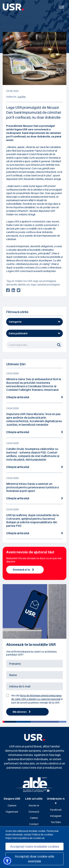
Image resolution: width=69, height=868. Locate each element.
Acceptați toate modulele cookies (35, 846)
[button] (7, 861)
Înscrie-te (34, 805)
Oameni (12, 805)
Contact (34, 824)
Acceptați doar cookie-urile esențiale (34, 859)
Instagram (56, 816)
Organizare (12, 812)
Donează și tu (23, 570)
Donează (34, 812)
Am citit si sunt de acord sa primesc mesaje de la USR (37, 699)
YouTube (56, 822)
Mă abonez (22, 712)
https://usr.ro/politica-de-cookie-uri (25, 838)
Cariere (34, 818)
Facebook (56, 810)
